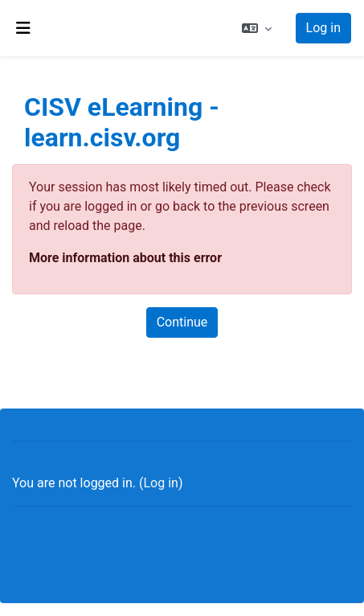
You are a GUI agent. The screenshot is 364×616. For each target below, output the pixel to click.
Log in (323, 28)
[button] (257, 28)
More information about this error (125, 258)
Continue (182, 322)
